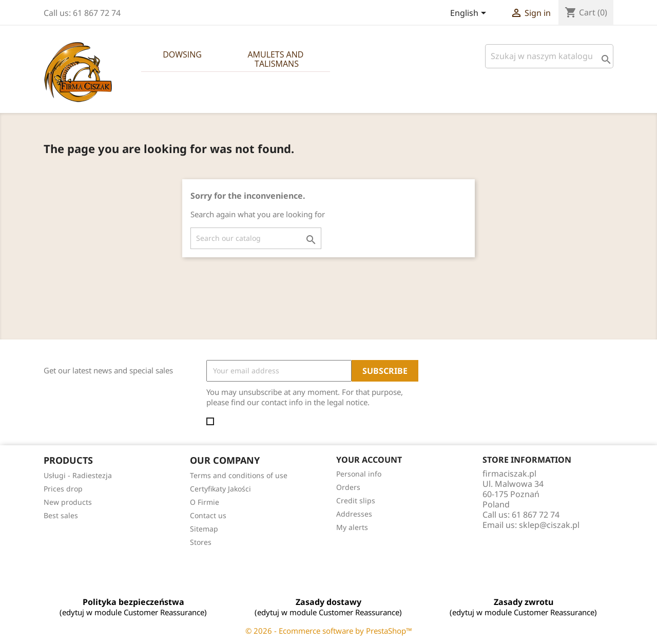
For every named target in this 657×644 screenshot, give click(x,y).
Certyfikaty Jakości (220, 489)
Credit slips (356, 500)
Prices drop (63, 489)
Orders (348, 487)
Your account (369, 460)
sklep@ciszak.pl (549, 525)
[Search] (256, 238)
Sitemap (204, 529)
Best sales (61, 515)
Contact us (208, 515)
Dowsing (182, 54)
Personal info (359, 474)
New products (68, 502)
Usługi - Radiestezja (78, 475)
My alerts (352, 527)
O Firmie (205, 502)
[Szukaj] (549, 56)
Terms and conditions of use (239, 475)
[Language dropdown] (470, 14)
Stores (201, 542)
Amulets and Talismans (276, 59)
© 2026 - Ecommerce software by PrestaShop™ (329, 631)
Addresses (354, 514)
